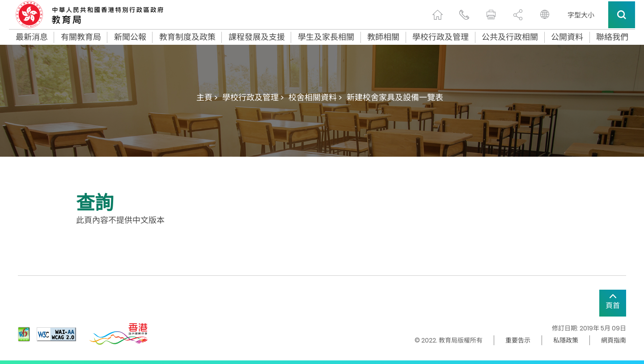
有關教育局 (81, 37)
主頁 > (207, 97)
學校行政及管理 (441, 37)
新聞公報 (130, 37)
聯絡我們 (612, 37)
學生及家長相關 (326, 37)
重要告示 (518, 340)
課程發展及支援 (257, 37)
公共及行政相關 (510, 37)
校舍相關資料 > (315, 97)
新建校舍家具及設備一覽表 (395, 97)
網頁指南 (614, 340)
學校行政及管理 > (253, 97)
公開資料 (567, 37)
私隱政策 (566, 340)
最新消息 (32, 37)
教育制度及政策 (187, 37)
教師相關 (383, 37)
